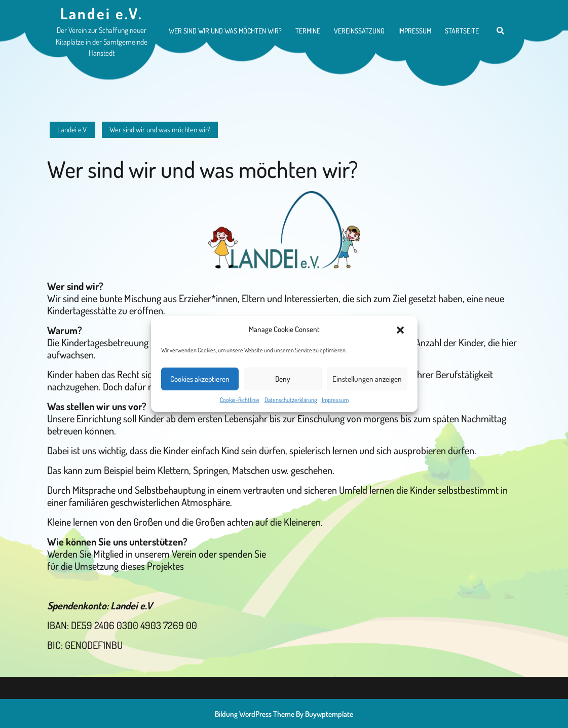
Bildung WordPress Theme (255, 714)
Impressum (335, 400)
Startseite (462, 31)
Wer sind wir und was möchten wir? (225, 31)
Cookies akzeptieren (200, 379)
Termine (308, 31)
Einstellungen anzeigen (367, 379)
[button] (401, 330)
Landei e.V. (102, 13)
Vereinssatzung (359, 31)
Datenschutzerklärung (291, 400)
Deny (283, 379)
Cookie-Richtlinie (240, 400)
